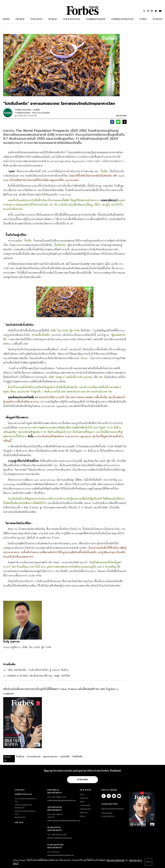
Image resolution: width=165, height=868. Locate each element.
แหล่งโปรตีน (65, 757)
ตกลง (148, 862)
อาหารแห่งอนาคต (34, 757)
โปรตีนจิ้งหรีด (77, 757)
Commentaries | (23, 113)
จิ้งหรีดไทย (20, 757)
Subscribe (83, 780)
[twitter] (125, 123)
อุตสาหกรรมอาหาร (50, 757)
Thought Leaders (41, 113)
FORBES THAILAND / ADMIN (27, 110)
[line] (118, 123)
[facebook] (112, 123)
